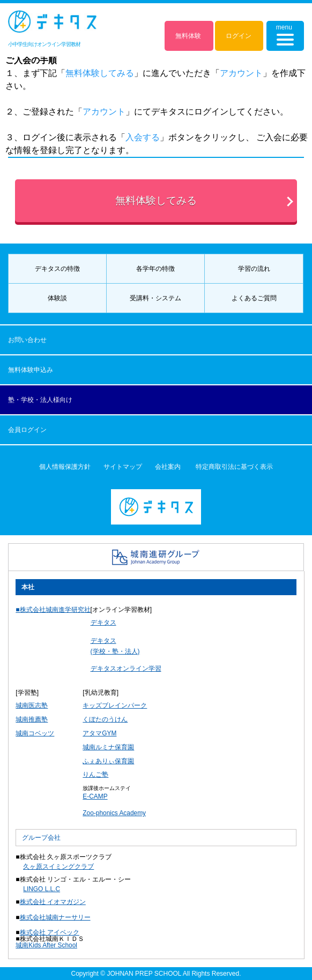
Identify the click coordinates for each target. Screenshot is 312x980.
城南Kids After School (46, 945)
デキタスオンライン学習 (126, 668)
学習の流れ (254, 269)
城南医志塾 (32, 705)
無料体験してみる (156, 200)
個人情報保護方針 (65, 467)
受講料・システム (155, 298)
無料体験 (188, 36)
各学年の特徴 (155, 269)
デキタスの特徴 (57, 269)
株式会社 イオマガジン (53, 902)
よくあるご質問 (254, 298)
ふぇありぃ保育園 (108, 761)
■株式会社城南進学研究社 (53, 610)
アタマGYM (99, 733)
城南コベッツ (35, 733)
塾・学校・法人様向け (40, 400)
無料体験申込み (31, 370)
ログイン (239, 36)
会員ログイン (27, 430)
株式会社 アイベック (50, 932)
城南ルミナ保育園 (108, 747)
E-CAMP (95, 796)
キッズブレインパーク (115, 705)
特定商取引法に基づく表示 (234, 467)
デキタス (103, 622)
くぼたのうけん (105, 719)
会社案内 (168, 467)
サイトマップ (123, 467)
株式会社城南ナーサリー (55, 917)
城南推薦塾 (32, 719)
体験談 (57, 298)
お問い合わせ (27, 340)
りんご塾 (95, 774)
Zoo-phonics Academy (114, 813)
